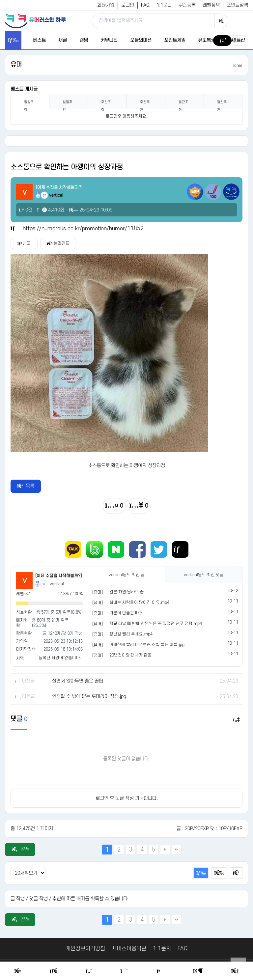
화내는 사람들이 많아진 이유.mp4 (139, 602)
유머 (16, 65)
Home (237, 66)
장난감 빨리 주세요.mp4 (131, 634)
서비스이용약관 (129, 949)
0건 (26, 210)
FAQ (145, 5)
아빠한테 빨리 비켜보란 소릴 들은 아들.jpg (147, 645)
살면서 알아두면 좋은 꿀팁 (78, 681)
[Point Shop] (161, 971)
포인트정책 (237, 5)
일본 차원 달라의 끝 (127, 592)
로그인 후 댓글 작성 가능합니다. (127, 798)
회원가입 (106, 5)
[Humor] (89, 971)
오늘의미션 (141, 40)
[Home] (18, 971)
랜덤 (84, 40)
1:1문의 (164, 5)
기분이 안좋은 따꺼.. (127, 613)
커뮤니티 (109, 40)
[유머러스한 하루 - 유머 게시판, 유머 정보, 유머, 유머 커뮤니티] (35, 21)
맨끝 (177, 850)
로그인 (128, 5)
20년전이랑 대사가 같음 (130, 655)
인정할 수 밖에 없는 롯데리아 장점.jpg (89, 697)
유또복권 (207, 40)
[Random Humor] (124, 971)
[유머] (98, 592)
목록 (26, 486)
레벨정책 (211, 5)
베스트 (39, 40)
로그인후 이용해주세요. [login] (127, 116)
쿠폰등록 (187, 5)
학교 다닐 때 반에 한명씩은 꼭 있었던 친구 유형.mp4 (156, 624)
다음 (165, 850)
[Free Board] (53, 971)
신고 (24, 243)
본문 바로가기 (0, 0)
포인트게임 (175, 40)
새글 (63, 40)
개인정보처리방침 (85, 949)
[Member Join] (235, 971)
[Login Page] (198, 971)
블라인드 (58, 243)
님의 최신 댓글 (204, 575)
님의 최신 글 (127, 575)
